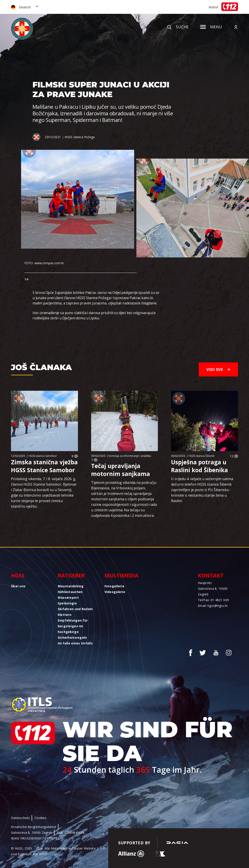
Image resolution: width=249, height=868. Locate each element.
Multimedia (122, 575)
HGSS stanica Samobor (43, 456)
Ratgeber (71, 575)
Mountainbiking (71, 586)
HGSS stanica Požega (79, 137)
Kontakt (211, 575)
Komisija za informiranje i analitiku (130, 456)
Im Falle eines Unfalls (75, 643)
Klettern (65, 615)
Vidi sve (218, 369)
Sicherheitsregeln (72, 637)
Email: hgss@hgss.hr (213, 606)
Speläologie (67, 603)
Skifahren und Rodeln (75, 609)
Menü (211, 27)
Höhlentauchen (70, 592)
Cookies (41, 818)
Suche (178, 27)
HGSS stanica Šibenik (201, 456)
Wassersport (68, 598)
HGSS (18, 575)
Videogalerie (115, 592)
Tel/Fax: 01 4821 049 (213, 600)
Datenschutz (20, 818)
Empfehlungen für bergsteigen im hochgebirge (73, 626)
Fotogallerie (114, 586)
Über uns (18, 586)
